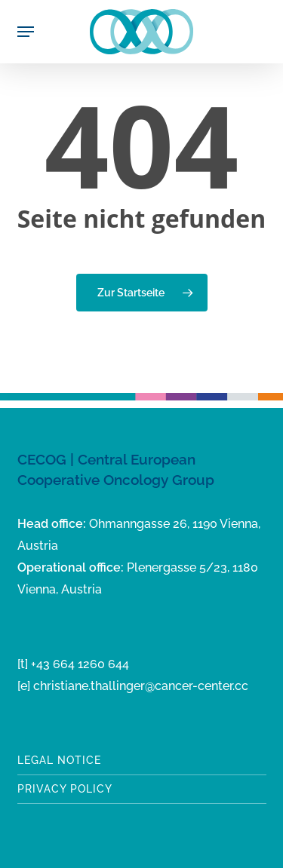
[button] (26, 32)
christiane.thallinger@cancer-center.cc (141, 686)
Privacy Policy (65, 789)
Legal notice (59, 760)
